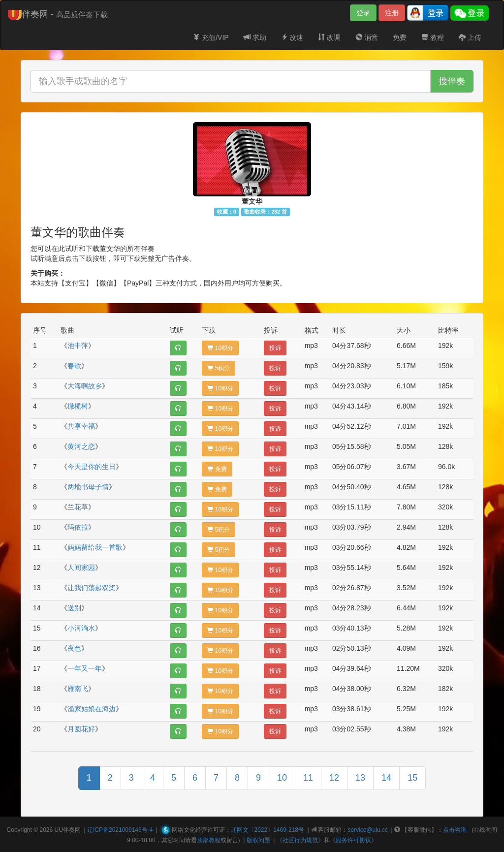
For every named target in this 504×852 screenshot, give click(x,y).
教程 (433, 37)
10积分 (220, 348)
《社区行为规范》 (300, 840)
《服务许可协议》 (353, 840)
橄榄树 (78, 406)
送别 (74, 608)
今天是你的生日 (92, 467)
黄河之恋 (81, 446)
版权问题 (258, 840)
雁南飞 (78, 689)
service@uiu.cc (368, 830)
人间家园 (81, 568)
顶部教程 (209, 840)
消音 (367, 37)
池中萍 (78, 346)
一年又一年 (85, 668)
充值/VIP (211, 37)
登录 (363, 13)
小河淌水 (81, 628)
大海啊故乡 (85, 386)
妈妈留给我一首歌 (95, 547)
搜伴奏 (452, 81)
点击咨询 (455, 830)
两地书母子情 (88, 487)
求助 (255, 37)
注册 (392, 13)
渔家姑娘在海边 (92, 709)
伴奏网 (72, 830)
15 (412, 778)
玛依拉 (78, 527)
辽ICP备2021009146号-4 (120, 830)
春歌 (74, 366)
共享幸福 (81, 426)
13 (360, 778)
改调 (329, 37)
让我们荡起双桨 (92, 588)
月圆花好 (81, 729)
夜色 (74, 648)
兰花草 (78, 507)
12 (334, 778)
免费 (400, 37)
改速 (292, 37)
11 (308, 778)
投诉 (275, 348)
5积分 (219, 368)
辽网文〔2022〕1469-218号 (268, 830)
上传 (470, 37)
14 (386, 778)
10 (282, 778)
